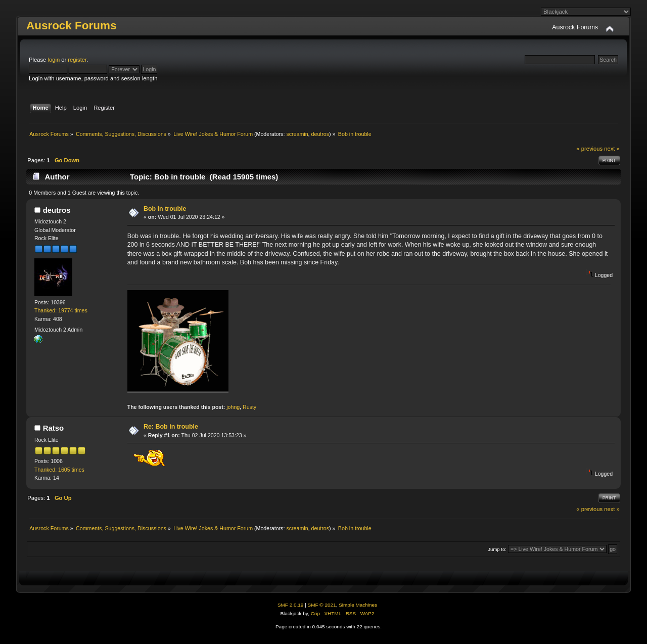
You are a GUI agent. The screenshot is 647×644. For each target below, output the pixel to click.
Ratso (54, 428)
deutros (320, 134)
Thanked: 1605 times (59, 470)
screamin (297, 134)
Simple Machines (358, 605)
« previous (589, 149)
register (77, 60)
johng (233, 407)
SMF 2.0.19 (291, 605)
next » (612, 149)
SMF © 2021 (322, 605)
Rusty (249, 407)
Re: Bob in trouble (171, 427)
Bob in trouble (165, 209)
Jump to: (497, 549)
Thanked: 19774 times (61, 310)
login (54, 60)
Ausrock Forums (71, 26)
